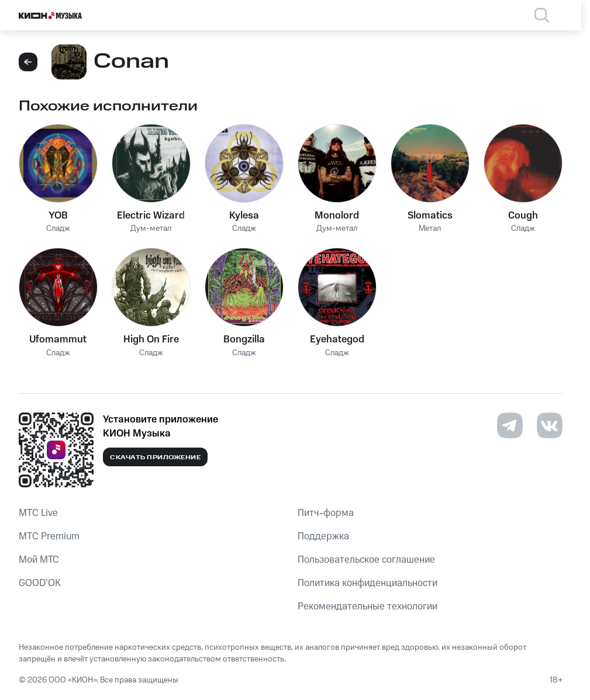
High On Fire (151, 339)
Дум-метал (151, 229)
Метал (430, 229)
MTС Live (38, 513)
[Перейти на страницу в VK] (550, 425)
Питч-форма (326, 513)
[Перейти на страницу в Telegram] (510, 425)
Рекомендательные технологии (368, 607)
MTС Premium (49, 536)
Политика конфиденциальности (368, 583)
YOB (58, 216)
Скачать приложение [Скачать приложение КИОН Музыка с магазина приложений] (155, 458)
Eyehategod (337, 339)
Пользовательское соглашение (366, 560)
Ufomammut (58, 339)
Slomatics (430, 216)
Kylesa (244, 216)
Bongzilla (244, 339)
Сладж (58, 229)
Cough (523, 216)
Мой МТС (39, 560)
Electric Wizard (151, 216)
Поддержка (323, 536)
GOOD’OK (40, 583)
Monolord (337, 216)
